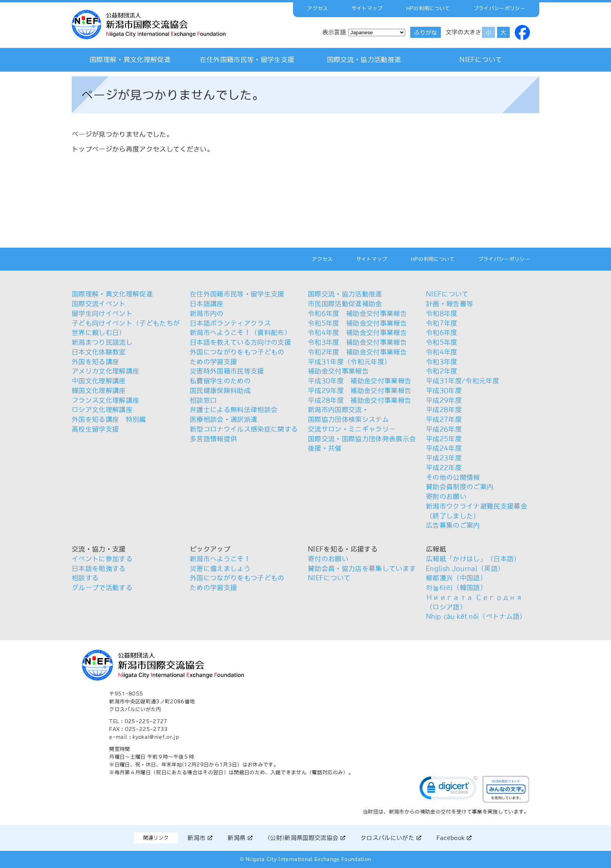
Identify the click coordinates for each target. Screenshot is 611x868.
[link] (449, 790)
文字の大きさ (464, 32)
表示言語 (334, 32)
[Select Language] (377, 33)
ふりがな (426, 33)
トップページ (92, 149)
